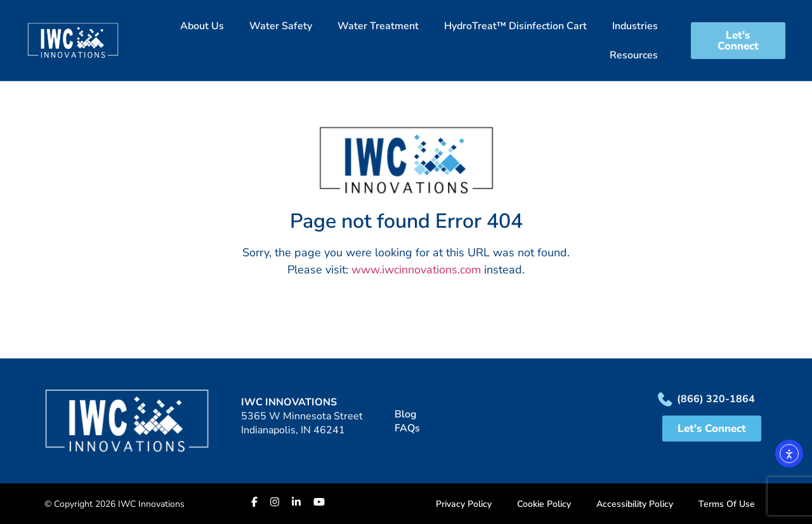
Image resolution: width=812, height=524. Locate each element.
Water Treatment (378, 26)
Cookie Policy (544, 504)
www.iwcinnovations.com (416, 270)
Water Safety (281, 26)
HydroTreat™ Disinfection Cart (515, 26)
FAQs (407, 428)
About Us (202, 26)
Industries (635, 26)
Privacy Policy (464, 504)
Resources (634, 55)
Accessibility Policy (635, 504)
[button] (405, 41)
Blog (406, 414)
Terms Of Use (727, 504)
